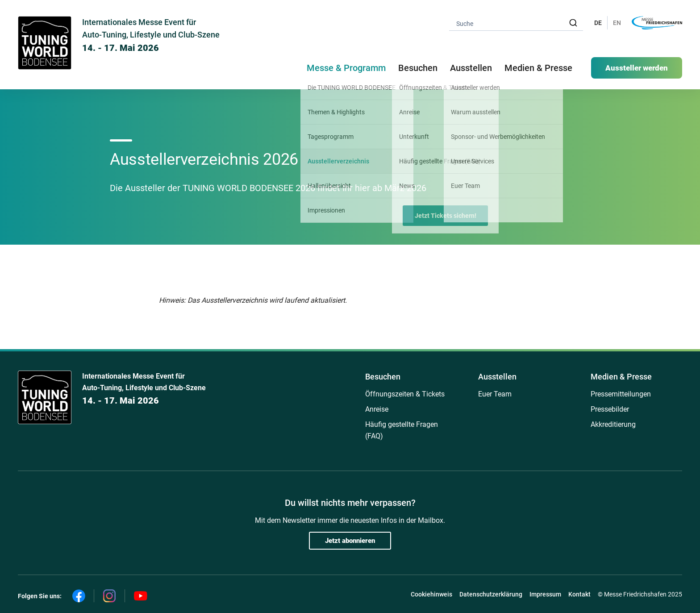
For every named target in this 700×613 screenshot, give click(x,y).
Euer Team (495, 394)
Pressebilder (610, 409)
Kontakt (579, 594)
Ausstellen (497, 377)
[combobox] (516, 23)
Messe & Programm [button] (346, 68)
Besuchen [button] (418, 68)
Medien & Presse (538, 68)
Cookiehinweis (431, 594)
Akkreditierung (613, 424)
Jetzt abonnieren (350, 541)
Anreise (377, 409)
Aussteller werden (637, 68)
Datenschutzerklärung (491, 594)
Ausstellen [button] (471, 68)
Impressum (545, 594)
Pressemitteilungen (621, 394)
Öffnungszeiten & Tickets (405, 394)
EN (617, 23)
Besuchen (383, 377)
